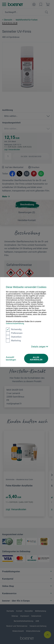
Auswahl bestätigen (11, 358)
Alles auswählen (36, 358)
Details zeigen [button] (40, 347)
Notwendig (14, 329)
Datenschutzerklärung (15, 324)
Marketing (13, 341)
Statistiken (14, 337)
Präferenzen (14, 333)
